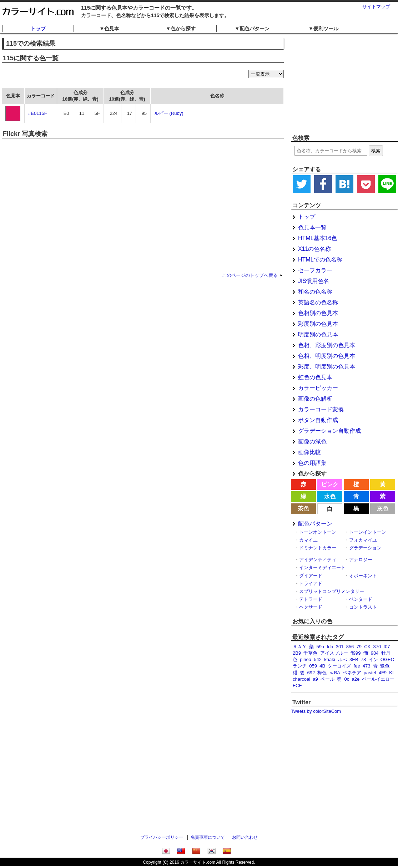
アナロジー (361, 560)
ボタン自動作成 (318, 420)
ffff (366, 653)
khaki (329, 659)
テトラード (311, 599)
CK (367, 647)
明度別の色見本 (318, 334)
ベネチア (352, 673)
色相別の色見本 (318, 313)
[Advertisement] (344, 84)
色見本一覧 (312, 227)
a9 (315, 679)
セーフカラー (315, 270)
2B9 (297, 653)
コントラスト (363, 607)
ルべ (342, 659)
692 (311, 673)
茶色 (303, 509)
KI (391, 673)
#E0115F (38, 113)
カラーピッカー (318, 388)
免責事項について (208, 837)
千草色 (310, 653)
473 (367, 666)
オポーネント (363, 576)
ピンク (330, 484)
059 (313, 666)
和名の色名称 (315, 292)
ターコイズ (339, 666)
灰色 (383, 509)
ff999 (356, 653)
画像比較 (309, 452)
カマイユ (308, 540)
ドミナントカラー (318, 548)
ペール (328, 679)
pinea (306, 659)
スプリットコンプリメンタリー (332, 591)
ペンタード (361, 599)
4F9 (383, 673)
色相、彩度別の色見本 (327, 345)
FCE (297, 686)
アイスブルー (334, 653)
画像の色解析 (315, 399)
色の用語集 (312, 463)
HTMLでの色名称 (320, 260)
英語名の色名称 (318, 302)
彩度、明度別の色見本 (327, 367)
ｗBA (335, 673)
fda (330, 647)
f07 (387, 647)
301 (340, 647)
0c (347, 679)
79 (359, 647)
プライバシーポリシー (162, 837)
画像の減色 (312, 441)
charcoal (301, 679)
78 (363, 659)
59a (320, 647)
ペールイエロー (378, 679)
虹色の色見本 (315, 377)
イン (373, 659)
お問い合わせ (245, 837)
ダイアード (311, 576)
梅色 (322, 673)
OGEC (387, 659)
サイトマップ (376, 7)
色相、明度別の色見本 (327, 356)
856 (350, 647)
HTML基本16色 (318, 238)
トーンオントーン (318, 532)
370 (377, 647)
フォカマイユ (363, 540)
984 (375, 653)
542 (318, 659)
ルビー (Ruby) (169, 113)
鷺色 (385, 666)
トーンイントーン (368, 532)
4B (322, 666)
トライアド (311, 583)
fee (357, 666)
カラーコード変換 (321, 409)
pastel (370, 673)
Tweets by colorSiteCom (316, 711)
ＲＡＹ (300, 647)
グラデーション (365, 548)
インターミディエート (322, 567)
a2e (356, 679)
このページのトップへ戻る (250, 275)
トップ (38, 29)
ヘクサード (311, 607)
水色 (330, 496)
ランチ (300, 666)
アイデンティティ (318, 560)
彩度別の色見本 (318, 324)
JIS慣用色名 (314, 281)
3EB (354, 659)
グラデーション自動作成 (329, 431)
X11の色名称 (314, 249)
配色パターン (315, 524)
